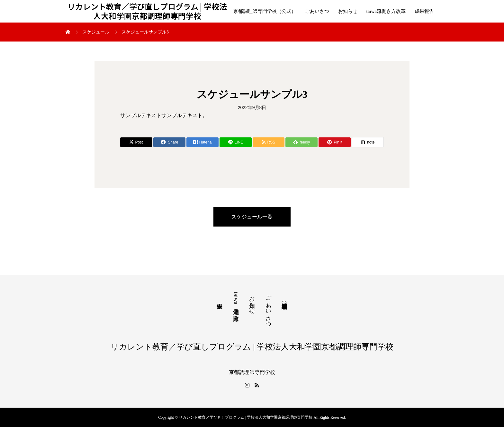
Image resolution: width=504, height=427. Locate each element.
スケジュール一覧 (252, 217)
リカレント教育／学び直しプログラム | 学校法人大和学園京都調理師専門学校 (147, 11)
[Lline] (236, 142)
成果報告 (424, 11)
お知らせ (348, 11)
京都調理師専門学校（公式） (265, 11)
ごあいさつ (317, 11)
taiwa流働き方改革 (386, 11)
